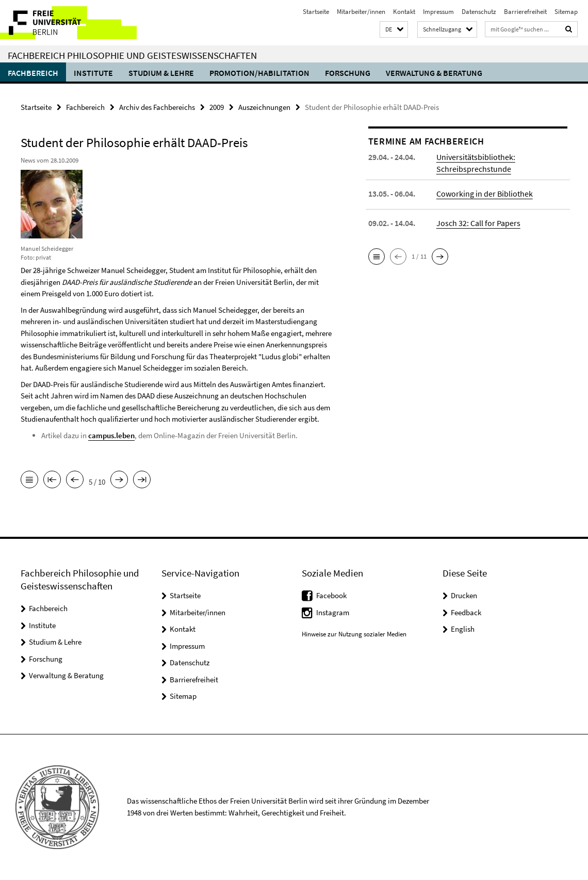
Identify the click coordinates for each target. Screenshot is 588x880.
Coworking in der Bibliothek (485, 194)
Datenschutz (479, 12)
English (463, 629)
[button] (394, 30)
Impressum (438, 12)
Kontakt (404, 12)
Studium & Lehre (161, 73)
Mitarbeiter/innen (361, 12)
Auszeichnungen (264, 107)
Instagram (333, 612)
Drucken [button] (464, 595)
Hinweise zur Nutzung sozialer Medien (354, 634)
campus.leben (111, 435)
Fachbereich (33, 73)
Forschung (348, 73)
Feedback (466, 612)
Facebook (331, 595)
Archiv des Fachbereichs (157, 107)
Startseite (316, 12)
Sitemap (566, 12)
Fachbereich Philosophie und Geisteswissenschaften (132, 55)
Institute (93, 73)
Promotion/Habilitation (259, 73)
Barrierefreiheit (525, 12)
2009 (217, 107)
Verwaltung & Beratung (434, 73)
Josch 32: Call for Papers (478, 223)
